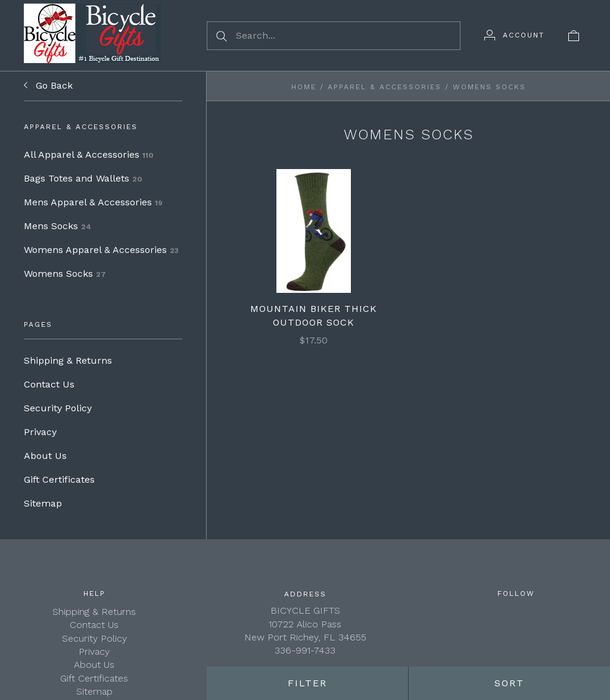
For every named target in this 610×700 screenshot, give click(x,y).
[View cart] (574, 35)
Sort (509, 683)
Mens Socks (57, 226)
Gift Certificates (59, 479)
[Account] (514, 35)
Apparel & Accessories (385, 87)
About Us (45, 456)
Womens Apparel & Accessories (101, 250)
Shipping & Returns (68, 360)
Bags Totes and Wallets (83, 178)
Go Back (48, 86)
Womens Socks (65, 274)
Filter (307, 683)
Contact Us (49, 384)
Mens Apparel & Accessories (93, 202)
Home (304, 87)
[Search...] (334, 36)
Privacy (40, 432)
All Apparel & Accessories (89, 154)
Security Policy (58, 408)
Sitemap (43, 503)
